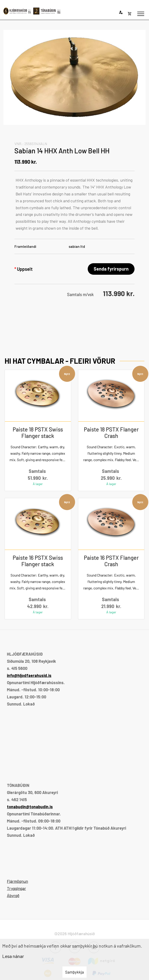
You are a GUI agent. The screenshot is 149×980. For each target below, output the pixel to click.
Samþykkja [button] (74, 972)
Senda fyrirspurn (111, 269)
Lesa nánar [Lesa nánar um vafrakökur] (13, 956)
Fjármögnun (17, 881)
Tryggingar (16, 888)
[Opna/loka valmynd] (141, 14)
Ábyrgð (13, 895)
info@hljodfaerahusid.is (29, 675)
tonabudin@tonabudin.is (30, 807)
